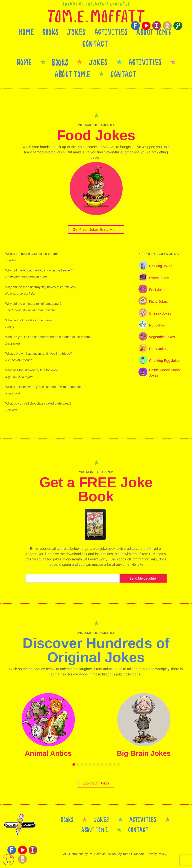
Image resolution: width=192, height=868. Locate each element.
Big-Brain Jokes (144, 753)
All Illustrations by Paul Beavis (84, 854)
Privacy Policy (156, 854)
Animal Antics (48, 753)
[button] (74, 764)
